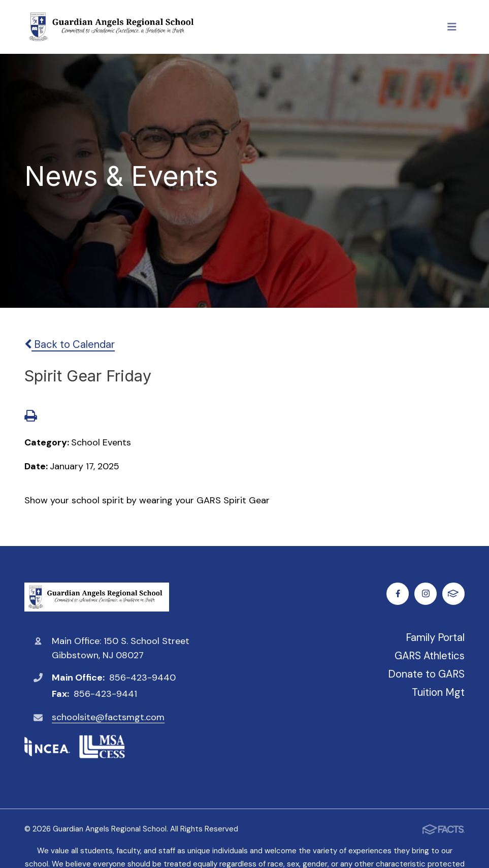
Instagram (426, 593)
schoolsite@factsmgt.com (108, 717)
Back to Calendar (70, 344)
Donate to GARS (426, 674)
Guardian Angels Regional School (97, 597)
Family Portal (435, 637)
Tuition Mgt (438, 692)
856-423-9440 (142, 678)
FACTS (453, 593)
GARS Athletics (430, 656)
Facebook (398, 593)
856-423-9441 (105, 694)
